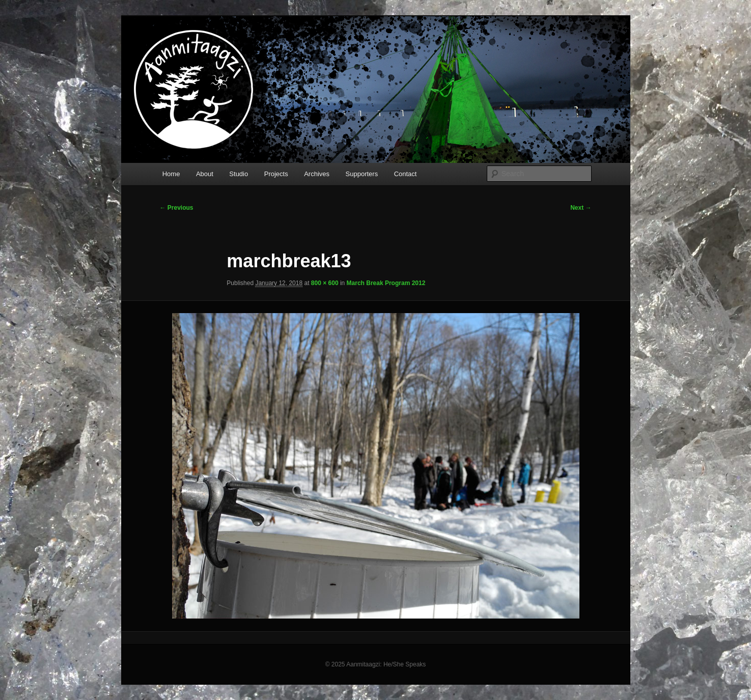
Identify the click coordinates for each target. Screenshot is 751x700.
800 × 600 (325, 283)
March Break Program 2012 (386, 283)
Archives (317, 174)
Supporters (362, 174)
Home (171, 174)
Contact (406, 174)
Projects (276, 174)
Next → (581, 208)
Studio (239, 174)
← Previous (177, 208)
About (205, 174)
